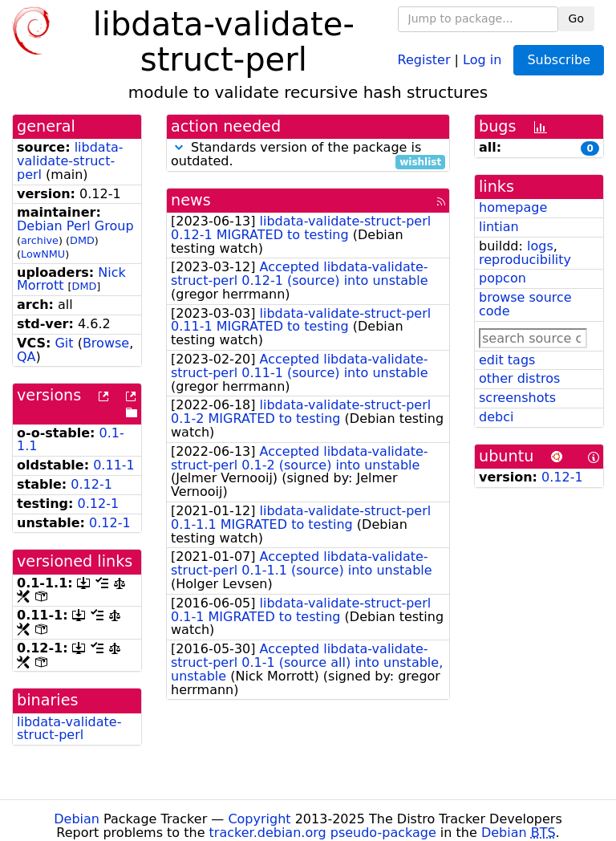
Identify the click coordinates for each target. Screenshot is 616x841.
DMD (82, 240)
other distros (519, 378)
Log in (482, 59)
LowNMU (43, 254)
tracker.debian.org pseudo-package (323, 833)
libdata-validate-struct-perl (70, 161)
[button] (179, 147)
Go (576, 18)
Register (424, 59)
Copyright (259, 819)
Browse (106, 343)
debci (496, 417)
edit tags (507, 360)
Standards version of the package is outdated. (308, 155)
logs (540, 246)
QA (26, 357)
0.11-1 (114, 465)
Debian (77, 819)
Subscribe (559, 60)
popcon (503, 278)
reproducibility (525, 260)
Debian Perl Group (75, 226)
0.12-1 (91, 484)
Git (64, 343)
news (191, 200)
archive (40, 240)
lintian (499, 227)
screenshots (517, 398)
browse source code (525, 304)
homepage (513, 207)
